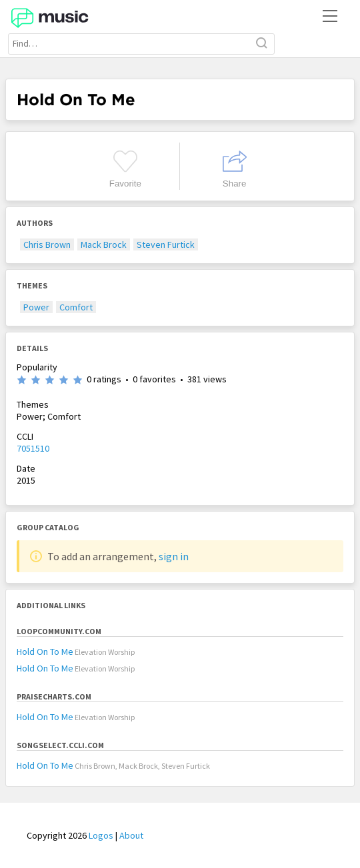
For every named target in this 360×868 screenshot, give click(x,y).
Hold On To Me (45, 651)
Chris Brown (47, 244)
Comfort (76, 307)
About (131, 835)
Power (36, 307)
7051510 (33, 448)
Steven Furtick (166, 244)
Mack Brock (104, 244)
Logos (101, 835)
